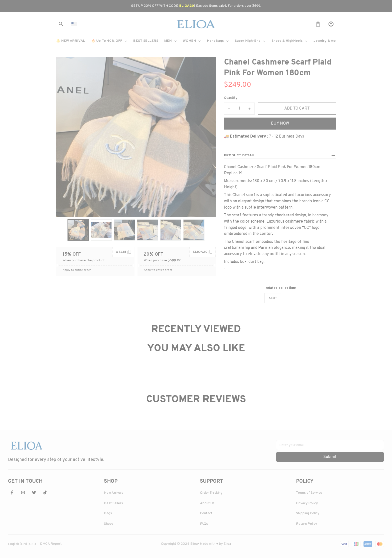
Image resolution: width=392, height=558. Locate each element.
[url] (227, 543)
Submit (330, 456)
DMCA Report (51, 543)
